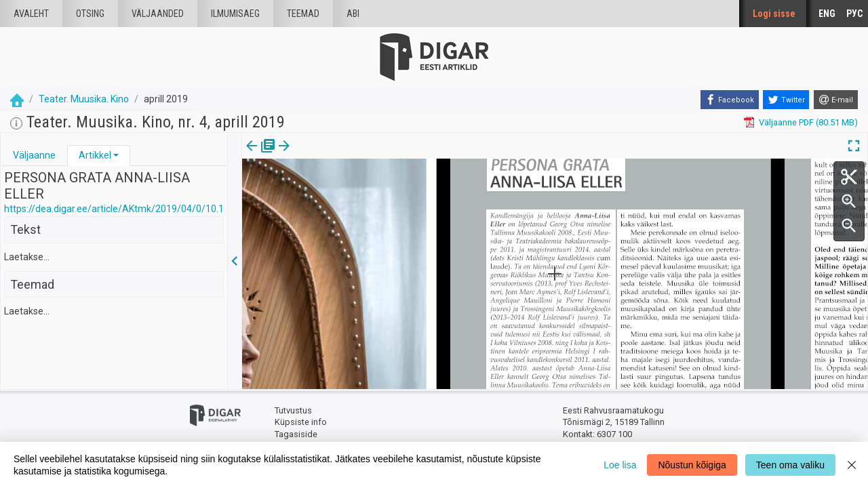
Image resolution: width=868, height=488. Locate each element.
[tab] (34, 156)
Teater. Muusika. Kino (84, 99)
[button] (116, 155)
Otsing (90, 14)
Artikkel (95, 155)
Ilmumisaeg (235, 14)
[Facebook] (730, 100)
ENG (827, 14)
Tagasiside (296, 434)
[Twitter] (786, 100)
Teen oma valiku (790, 465)
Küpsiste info (301, 422)
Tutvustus (293, 410)
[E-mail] (836, 100)
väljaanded (158, 14)
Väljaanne (34, 155)
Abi (353, 14)
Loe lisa (620, 465)
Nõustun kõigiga (692, 465)
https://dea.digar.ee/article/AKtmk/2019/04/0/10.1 (114, 209)
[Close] (852, 465)
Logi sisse (774, 14)
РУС (854, 14)
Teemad (303, 14)
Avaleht (31, 14)
